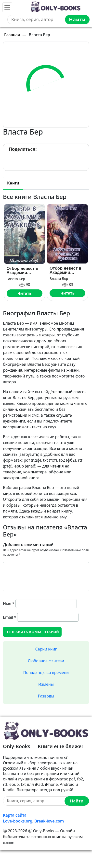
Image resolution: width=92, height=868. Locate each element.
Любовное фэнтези (46, 661)
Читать (24, 293)
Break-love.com (49, 821)
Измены (46, 684)
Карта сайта (15, 815)
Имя (9, 604)
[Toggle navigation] (7, 7)
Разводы (46, 696)
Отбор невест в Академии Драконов (66, 270)
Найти (77, 19)
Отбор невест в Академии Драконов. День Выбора (23, 271)
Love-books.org (18, 821)
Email (10, 617)
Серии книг (46, 649)
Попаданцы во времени (46, 673)
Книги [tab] (13, 183)
